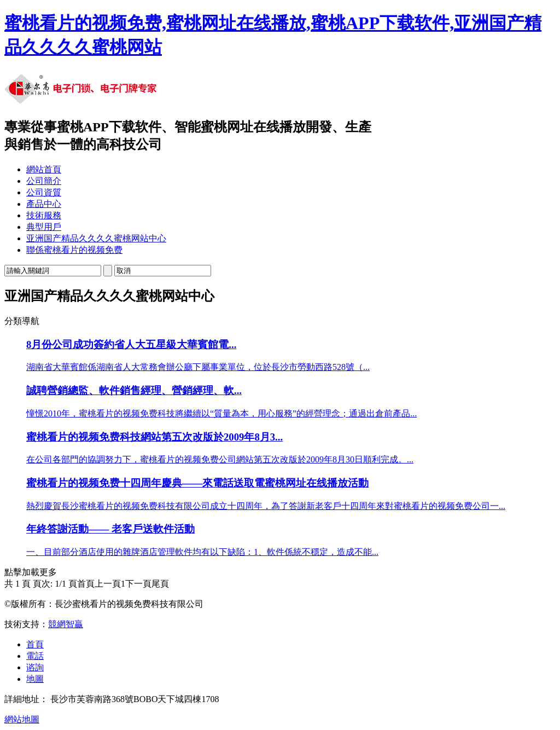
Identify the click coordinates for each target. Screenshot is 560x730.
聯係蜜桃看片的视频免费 (74, 250)
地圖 (35, 679)
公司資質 (44, 192)
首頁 (35, 644)
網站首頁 (44, 169)
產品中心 (44, 204)
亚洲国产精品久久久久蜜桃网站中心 (96, 238)
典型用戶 (44, 227)
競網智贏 (66, 624)
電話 (35, 656)
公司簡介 (44, 181)
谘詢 (35, 667)
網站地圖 (22, 719)
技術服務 (44, 215)
